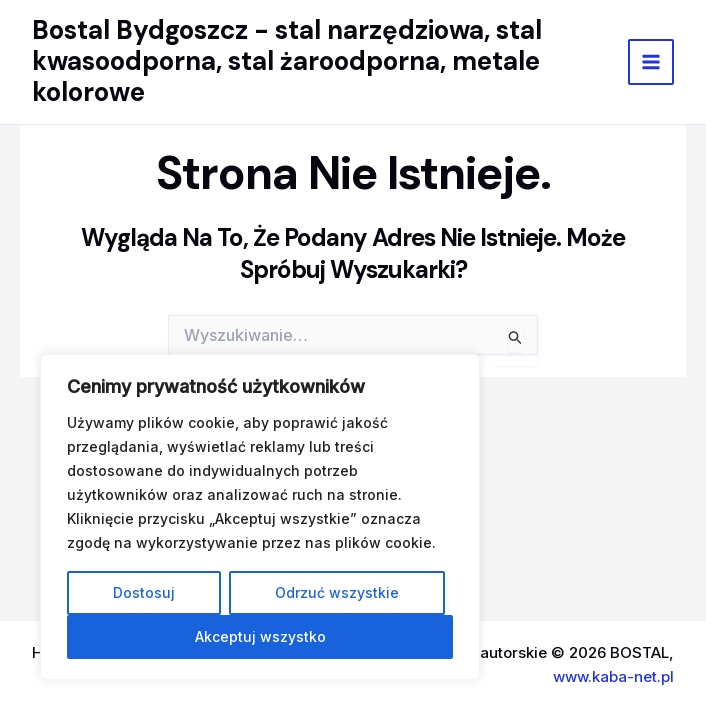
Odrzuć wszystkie (337, 592)
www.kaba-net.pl (613, 676)
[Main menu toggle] (651, 62)
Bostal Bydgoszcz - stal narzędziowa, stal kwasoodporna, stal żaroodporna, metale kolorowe (287, 61)
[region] (260, 517)
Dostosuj (144, 592)
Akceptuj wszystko (260, 636)
